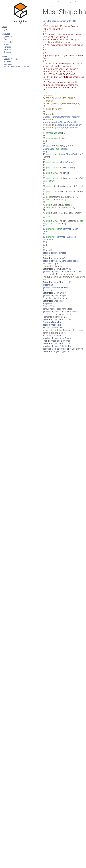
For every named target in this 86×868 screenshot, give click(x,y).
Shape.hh (47, 303)
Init (66, 173)
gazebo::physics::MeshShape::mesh (60, 311)
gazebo (45, 6)
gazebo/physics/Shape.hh (68, 125)
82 (44, 229)
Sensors (7, 50)
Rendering (8, 47)
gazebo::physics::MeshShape (57, 338)
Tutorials (8, 62)
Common (8, 37)
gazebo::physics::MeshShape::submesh (62, 271)
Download (8, 64)
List (5, 30)
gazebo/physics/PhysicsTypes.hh (60, 122)
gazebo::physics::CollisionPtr (57, 346)
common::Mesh (70, 229)
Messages (8, 42)
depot (57, 2)
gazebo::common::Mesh (55, 253)
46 (44, 168)
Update (68, 168)
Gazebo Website (11, 59)
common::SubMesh (66, 237)
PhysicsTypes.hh (51, 306)
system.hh (48, 285)
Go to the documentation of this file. (60, 21)
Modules (6, 34)
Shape (65, 149)
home (44, 2)
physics (53, 6)
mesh (46, 231)
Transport (8, 52)
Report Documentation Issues (17, 67)
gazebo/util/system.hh (66, 128)
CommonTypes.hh (52, 322)
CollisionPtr (79, 154)
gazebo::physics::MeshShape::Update (61, 261)
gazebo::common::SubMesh (56, 287)
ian (51, 2)
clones (64, 2)
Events (7, 39)
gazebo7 (73, 2)
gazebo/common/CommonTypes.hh (61, 117)
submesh (48, 239)
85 (44, 237)
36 (44, 146)
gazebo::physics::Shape (54, 295)
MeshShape (48, 149)
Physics (7, 44)
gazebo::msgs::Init (52, 325)
